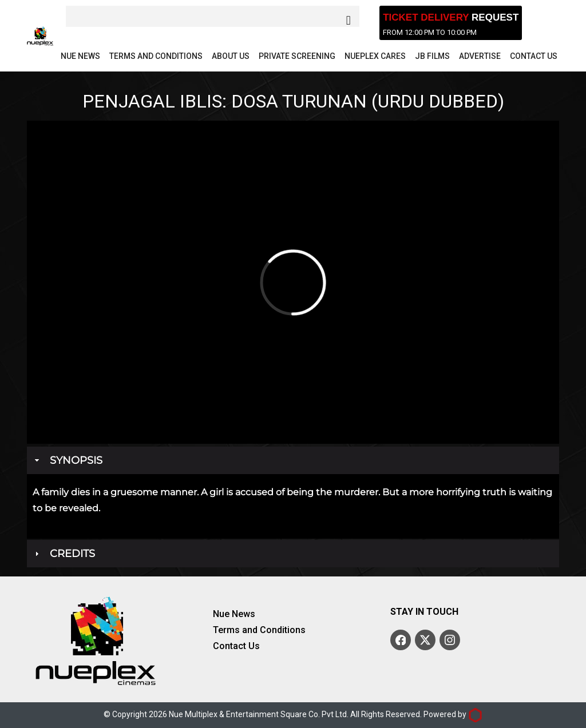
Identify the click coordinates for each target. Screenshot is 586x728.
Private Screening (297, 56)
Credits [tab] (64, 554)
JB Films (432, 56)
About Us (231, 56)
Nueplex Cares (375, 56)
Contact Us (534, 56)
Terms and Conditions (156, 56)
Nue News (80, 56)
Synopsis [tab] (67, 460)
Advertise (480, 56)
